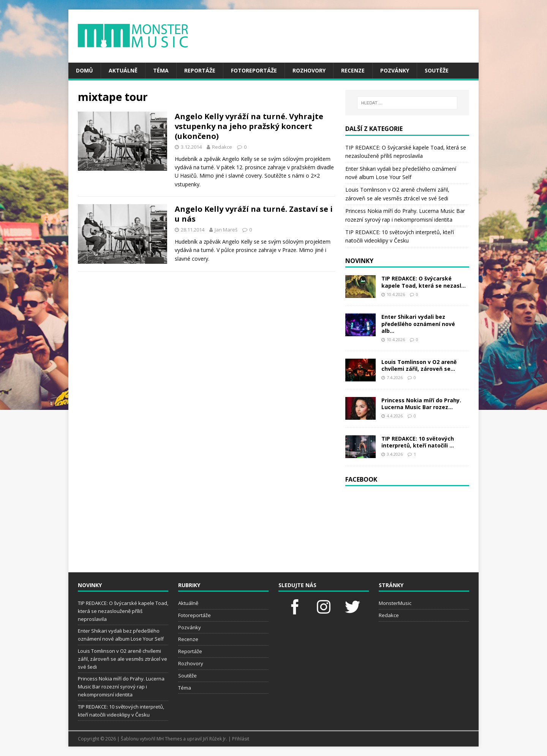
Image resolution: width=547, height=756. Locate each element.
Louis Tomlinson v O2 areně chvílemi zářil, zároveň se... (419, 365)
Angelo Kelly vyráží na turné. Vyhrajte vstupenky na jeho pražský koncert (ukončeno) (249, 126)
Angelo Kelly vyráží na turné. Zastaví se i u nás (254, 214)
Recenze (353, 70)
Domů (85, 70)
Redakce (222, 147)
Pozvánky (395, 70)
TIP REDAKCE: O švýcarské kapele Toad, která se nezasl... (424, 282)
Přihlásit (241, 739)
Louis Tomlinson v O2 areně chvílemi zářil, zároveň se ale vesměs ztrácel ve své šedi (123, 659)
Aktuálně (123, 70)
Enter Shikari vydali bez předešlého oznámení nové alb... (418, 324)
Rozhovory (309, 70)
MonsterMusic (395, 603)
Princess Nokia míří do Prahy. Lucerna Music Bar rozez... (421, 404)
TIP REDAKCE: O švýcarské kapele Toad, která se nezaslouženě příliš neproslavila (123, 611)
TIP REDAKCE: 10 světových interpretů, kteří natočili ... (418, 442)
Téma (161, 70)
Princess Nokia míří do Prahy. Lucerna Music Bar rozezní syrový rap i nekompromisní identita (121, 687)
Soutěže (437, 70)
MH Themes (169, 739)
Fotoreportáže (254, 70)
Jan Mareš (226, 230)
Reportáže (200, 70)
